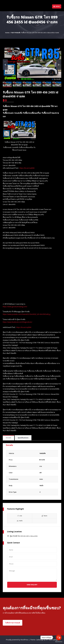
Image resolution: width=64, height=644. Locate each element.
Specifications (23, 438)
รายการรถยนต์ (15, 33)
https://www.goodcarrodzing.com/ (15, 307)
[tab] (8, 438)
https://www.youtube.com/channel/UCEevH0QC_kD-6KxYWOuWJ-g (26, 314)
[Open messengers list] (59, 638)
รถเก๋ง (41, 486)
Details (8, 438)
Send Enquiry (32, 585)
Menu (57, 6)
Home (7, 33)
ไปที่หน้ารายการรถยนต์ (13, 623)
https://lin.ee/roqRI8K (27, 168)
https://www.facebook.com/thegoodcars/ (17, 322)
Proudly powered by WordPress (17, 640)
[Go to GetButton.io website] (59, 642)
